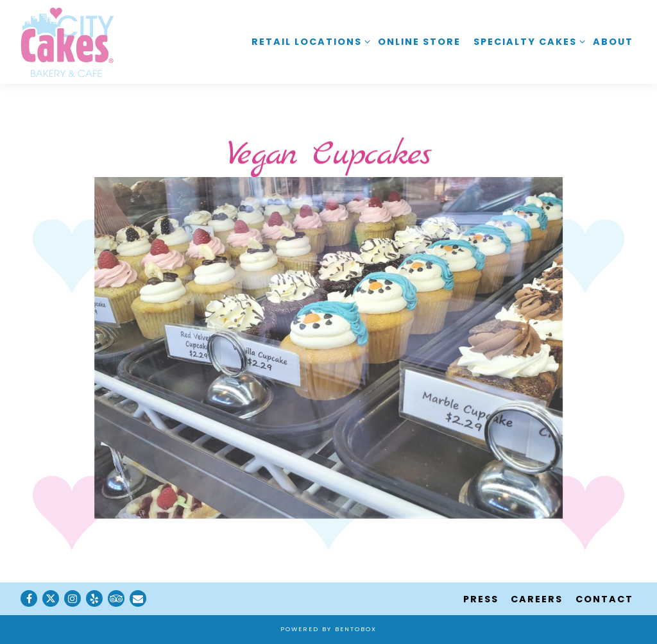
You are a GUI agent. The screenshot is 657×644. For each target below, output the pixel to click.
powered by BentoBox (328, 629)
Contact (604, 599)
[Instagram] (73, 598)
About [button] (613, 42)
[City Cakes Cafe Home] (67, 42)
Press (481, 599)
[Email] (138, 598)
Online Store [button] (419, 42)
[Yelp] (94, 598)
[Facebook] (29, 598)
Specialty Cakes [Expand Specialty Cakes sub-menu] (527, 41)
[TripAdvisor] (116, 598)
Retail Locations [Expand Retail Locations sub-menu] (309, 41)
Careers (537, 599)
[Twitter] (51, 598)
